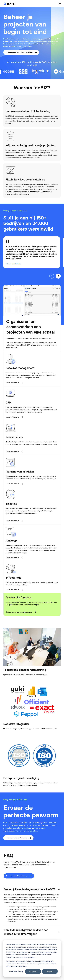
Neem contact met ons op (16, 838)
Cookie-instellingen (16, 971)
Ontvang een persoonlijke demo (19, 612)
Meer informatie (12, 383)
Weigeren (50, 971)
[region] (32, 252)
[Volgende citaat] (58, 276)
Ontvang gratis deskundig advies (19, 52)
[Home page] (10, 4)
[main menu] (60, 4)
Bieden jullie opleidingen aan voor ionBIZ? (30, 889)
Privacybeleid (40, 955)
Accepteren (33, 971)
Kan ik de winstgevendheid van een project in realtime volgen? (26, 932)
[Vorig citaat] (52, 276)
